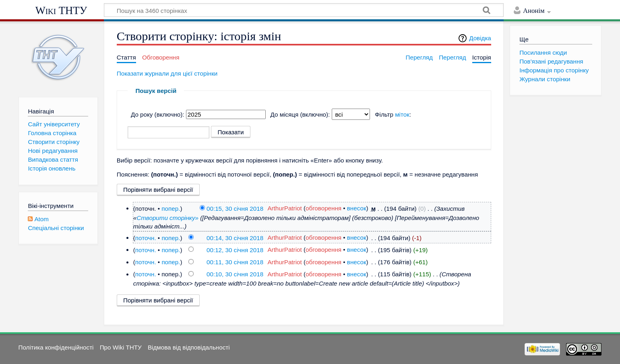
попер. (171, 208)
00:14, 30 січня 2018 (235, 238)
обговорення (323, 208)
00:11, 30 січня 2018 (235, 262)
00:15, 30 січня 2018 (235, 208)
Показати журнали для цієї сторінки (167, 73)
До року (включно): (158, 114)
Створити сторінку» (167, 218)
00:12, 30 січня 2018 (235, 250)
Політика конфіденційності (56, 347)
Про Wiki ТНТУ (121, 347)
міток (402, 114)
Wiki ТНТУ (61, 10)
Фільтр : (393, 114)
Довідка (480, 38)
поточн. (146, 238)
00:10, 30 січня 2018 (235, 274)
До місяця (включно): (300, 114)
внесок (357, 208)
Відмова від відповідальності (189, 347)
